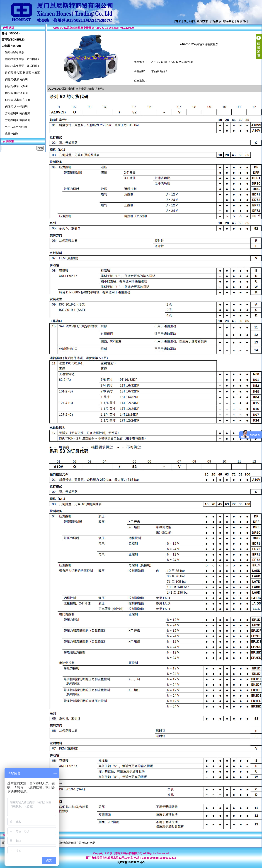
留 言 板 (241, 21)
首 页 (178, 21)
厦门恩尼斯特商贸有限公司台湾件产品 (72, 843)
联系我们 (229, 21)
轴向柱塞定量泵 (15, 52)
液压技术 (202, 21)
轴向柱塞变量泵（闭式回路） (23, 59)
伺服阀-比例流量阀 (16, 93)
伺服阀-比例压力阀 (16, 86)
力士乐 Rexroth (11, 46)
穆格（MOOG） (11, 34)
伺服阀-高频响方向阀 (18, 100)
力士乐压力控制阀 (16, 127)
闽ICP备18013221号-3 (131, 862)
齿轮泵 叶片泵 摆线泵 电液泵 (22, 73)
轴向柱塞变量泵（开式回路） (23, 66)
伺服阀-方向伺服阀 (16, 107)
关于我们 (189, 21)
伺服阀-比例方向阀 (16, 79)
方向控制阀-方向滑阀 (18, 120)
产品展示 (216, 21)
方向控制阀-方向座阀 (18, 113)
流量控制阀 (12, 134)
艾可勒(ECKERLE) (13, 40)
